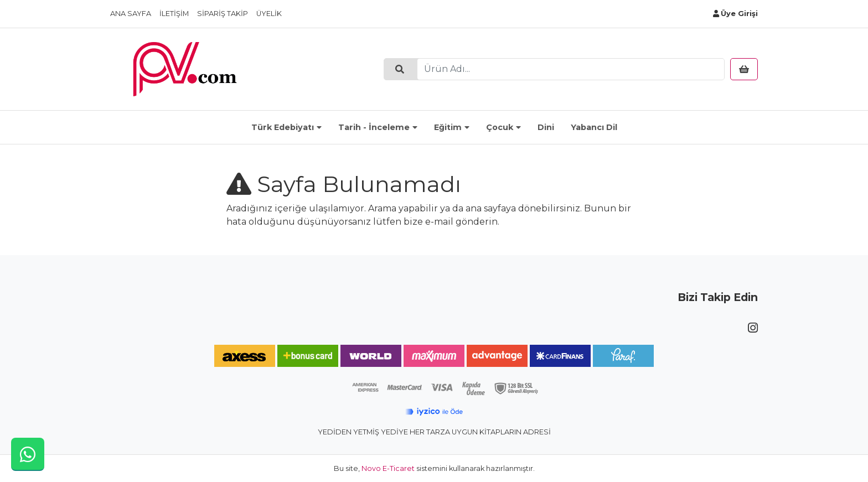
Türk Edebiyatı (283, 127)
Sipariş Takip (223, 14)
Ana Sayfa (131, 14)
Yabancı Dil (594, 127)
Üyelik (269, 14)
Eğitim (448, 127)
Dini (546, 127)
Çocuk (500, 127)
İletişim (174, 14)
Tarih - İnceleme (374, 127)
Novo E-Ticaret (388, 468)
